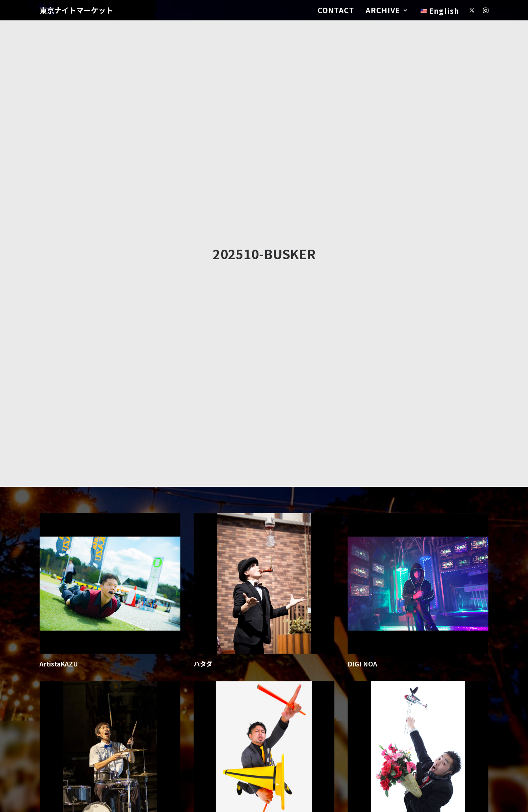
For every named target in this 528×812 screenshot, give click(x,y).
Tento (49, 721)
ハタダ (203, 385)
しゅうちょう (366, 721)
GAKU (49, 553)
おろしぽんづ (212, 553)
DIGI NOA (362, 385)
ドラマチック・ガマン (225, 721)
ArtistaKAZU (59, 385)
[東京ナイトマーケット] (76, 10)
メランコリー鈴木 (373, 553)
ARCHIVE (386, 10)
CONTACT (336, 10)
